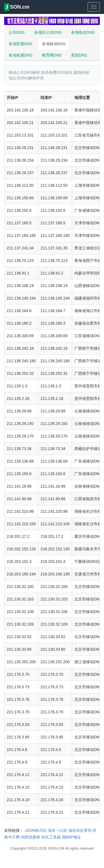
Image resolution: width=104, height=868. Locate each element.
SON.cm (17, 7)
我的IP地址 (71, 837)
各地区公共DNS (48, 32)
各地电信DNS (83, 32)
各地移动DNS (54, 44)
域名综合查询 (80, 830)
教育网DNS (52, 55)
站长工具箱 (51, 837)
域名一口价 (57, 830)
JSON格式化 (36, 830)
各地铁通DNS (21, 55)
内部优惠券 (31, 837)
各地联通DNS (21, 44)
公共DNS (17, 32)
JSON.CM (56, 848)
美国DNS (79, 55)
